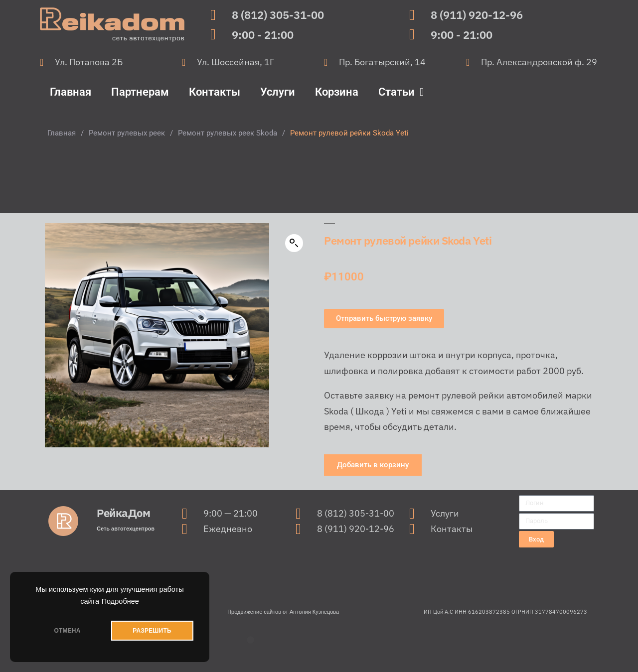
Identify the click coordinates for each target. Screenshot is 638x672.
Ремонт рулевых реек (127, 133)
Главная (71, 92)
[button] (294, 243)
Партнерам (140, 92)
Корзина (337, 92)
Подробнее (120, 601)
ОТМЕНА (67, 631)
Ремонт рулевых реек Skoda (228, 133)
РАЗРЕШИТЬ (152, 631)
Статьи (401, 92)
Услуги (278, 92)
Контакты (215, 92)
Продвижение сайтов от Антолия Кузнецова (283, 612)
